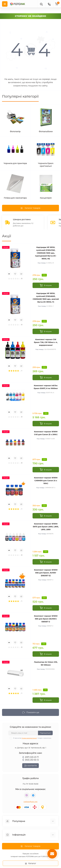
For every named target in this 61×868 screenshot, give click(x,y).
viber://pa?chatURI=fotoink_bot (27, 795)
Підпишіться (45, 733)
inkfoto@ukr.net (30, 802)
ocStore (35, 854)
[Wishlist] (15, 274)
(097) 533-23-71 (32, 757)
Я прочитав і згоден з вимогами (32, 738)
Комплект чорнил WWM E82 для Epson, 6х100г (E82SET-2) (46, 573)
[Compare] (21, 274)
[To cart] (46, 285)
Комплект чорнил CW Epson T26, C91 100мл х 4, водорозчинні (46, 342)
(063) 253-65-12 (32, 760)
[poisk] (41, 4)
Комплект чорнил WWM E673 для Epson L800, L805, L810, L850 (46, 527)
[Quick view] (9, 274)
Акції (7, 236)
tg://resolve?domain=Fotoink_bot (33, 795)
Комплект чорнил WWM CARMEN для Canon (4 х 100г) (46, 480)
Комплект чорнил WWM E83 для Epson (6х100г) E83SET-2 (46, 619)
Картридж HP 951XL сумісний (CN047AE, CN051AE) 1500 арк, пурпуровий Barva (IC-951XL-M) (46, 253)
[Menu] (5, 4)
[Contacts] (49, 4)
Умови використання (29, 738)
